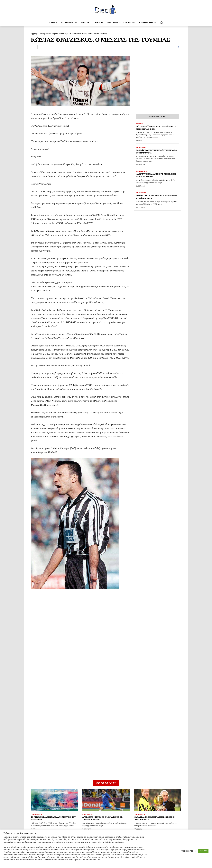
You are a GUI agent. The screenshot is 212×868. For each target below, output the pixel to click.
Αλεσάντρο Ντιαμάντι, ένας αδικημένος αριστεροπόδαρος (156, 179)
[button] (161, 23)
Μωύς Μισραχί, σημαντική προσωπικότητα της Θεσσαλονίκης (153, 130)
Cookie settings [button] (189, 851)
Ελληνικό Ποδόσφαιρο (59, 33)
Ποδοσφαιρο (44, 33)
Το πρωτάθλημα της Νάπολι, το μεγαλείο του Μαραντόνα (157, 155)
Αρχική (34, 33)
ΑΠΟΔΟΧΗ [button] (203, 851)
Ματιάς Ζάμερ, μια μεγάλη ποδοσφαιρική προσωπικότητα (156, 201)
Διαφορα (140, 124)
